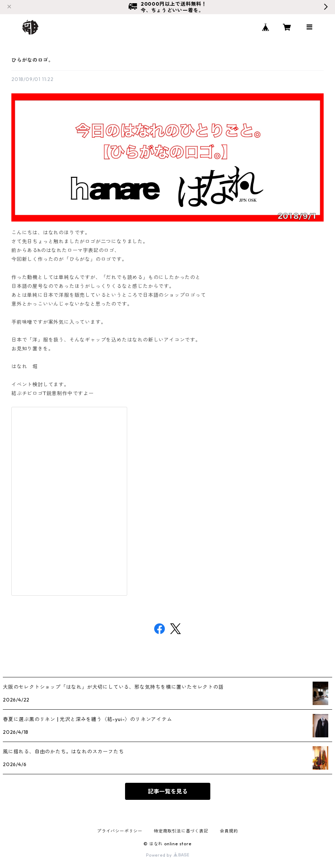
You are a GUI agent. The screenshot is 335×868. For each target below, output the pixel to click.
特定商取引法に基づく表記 (181, 831)
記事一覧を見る (168, 791)
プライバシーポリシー (120, 831)
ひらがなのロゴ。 (32, 60)
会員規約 (229, 831)
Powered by (167, 855)
